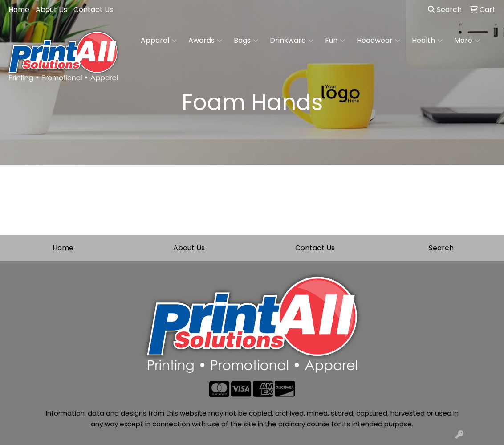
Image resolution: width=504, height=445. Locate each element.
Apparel (159, 41)
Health (427, 41)
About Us (51, 10)
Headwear (378, 41)
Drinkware (292, 41)
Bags (246, 41)
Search (445, 10)
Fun (335, 41)
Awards (205, 41)
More (467, 41)
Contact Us (93, 10)
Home (19, 10)
